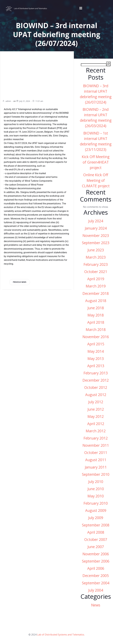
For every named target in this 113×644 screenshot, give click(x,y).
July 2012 (96, 402)
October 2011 (96, 453)
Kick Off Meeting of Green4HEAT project (96, 162)
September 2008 (96, 525)
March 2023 (96, 257)
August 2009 (96, 510)
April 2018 (96, 322)
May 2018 (96, 315)
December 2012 (96, 380)
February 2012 (96, 438)
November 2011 (96, 445)
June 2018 (96, 308)
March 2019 (96, 286)
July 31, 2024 (23, 101)
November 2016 (96, 337)
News (96, 605)
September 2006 (96, 561)
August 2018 (96, 301)
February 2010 (96, 503)
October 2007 (96, 539)
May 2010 (96, 496)
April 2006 (96, 568)
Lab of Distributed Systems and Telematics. (61, 635)
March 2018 (96, 330)
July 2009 (96, 518)
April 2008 (96, 532)
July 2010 (96, 482)
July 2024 (96, 221)
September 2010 (96, 474)
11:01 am (38, 101)
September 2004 (96, 583)
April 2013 (96, 366)
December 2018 (96, 293)
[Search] (108, 64)
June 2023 (96, 250)
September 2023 (96, 243)
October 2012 (96, 387)
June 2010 (96, 489)
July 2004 (96, 590)
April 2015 (96, 344)
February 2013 (96, 373)
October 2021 (96, 272)
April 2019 (96, 279)
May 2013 (96, 359)
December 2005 (96, 576)
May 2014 (96, 351)
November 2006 (96, 554)
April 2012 (96, 424)
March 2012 (96, 431)
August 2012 (96, 395)
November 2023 (96, 236)
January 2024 (96, 228)
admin (7, 101)
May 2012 (96, 416)
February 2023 (96, 264)
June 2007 (96, 547)
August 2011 (96, 460)
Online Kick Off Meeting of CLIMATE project (96, 180)
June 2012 (96, 409)
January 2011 (96, 467)
